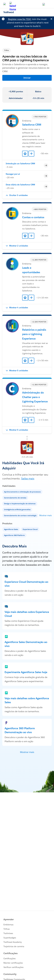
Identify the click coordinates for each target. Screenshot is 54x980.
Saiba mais (28, 479)
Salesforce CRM (32, 125)
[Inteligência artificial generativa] (18, 509)
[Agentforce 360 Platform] (15, 535)
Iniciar (27, 78)
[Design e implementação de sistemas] (20, 503)
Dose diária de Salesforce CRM (20, 185)
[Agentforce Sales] (11, 529)
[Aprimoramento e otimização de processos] (23, 492)
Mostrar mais (46, 515)
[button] (27, 195)
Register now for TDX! (20, 19)
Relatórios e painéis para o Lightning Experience (34, 334)
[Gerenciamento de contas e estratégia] (21, 515)
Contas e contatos (33, 217)
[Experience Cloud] (30, 529)
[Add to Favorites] (25, 154)
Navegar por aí (13, 174)
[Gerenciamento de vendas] (15, 498)
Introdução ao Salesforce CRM (20, 164)
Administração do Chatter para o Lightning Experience (35, 397)
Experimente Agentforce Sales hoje (26, 672)
